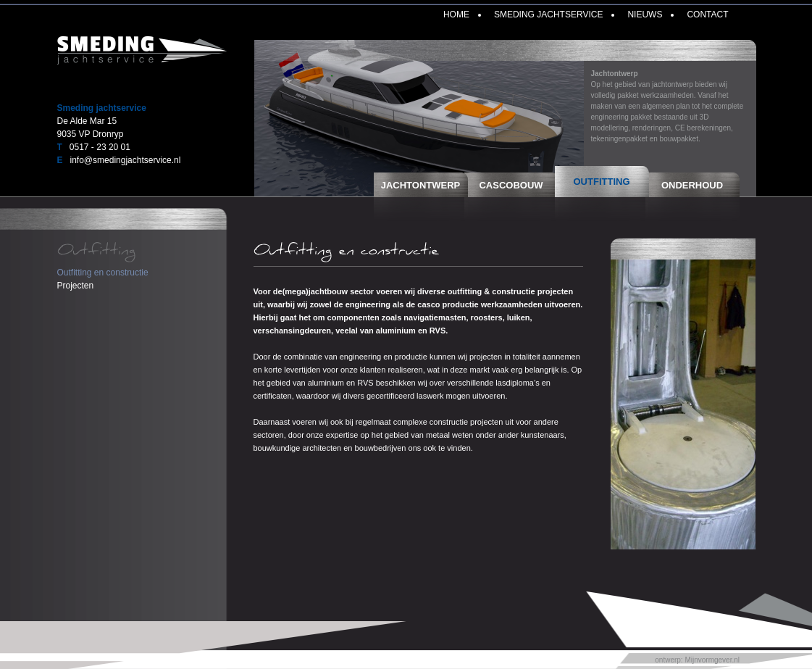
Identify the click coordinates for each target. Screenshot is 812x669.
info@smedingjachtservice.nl (126, 160)
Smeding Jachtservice (548, 14)
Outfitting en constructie (103, 273)
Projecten (76, 286)
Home (456, 14)
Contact (707, 14)
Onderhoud (692, 185)
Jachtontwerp (421, 185)
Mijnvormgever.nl (712, 660)
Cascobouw (511, 185)
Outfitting (602, 182)
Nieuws (645, 14)
